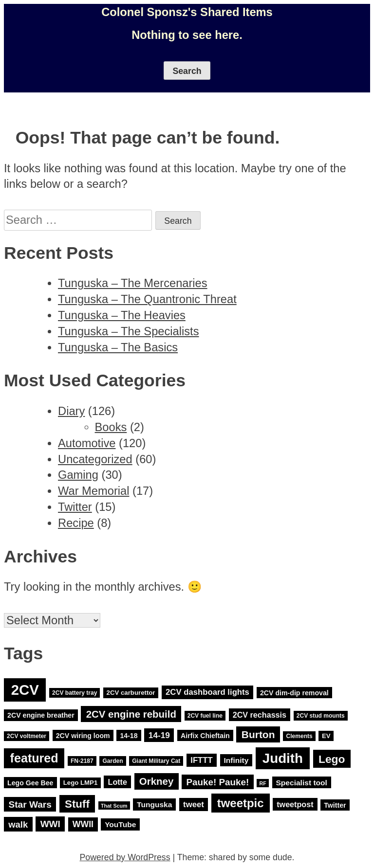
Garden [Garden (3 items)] (112, 761)
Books (111, 427)
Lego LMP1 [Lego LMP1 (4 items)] (81, 783)
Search (187, 71)
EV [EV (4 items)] (326, 736)
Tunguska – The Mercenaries (133, 283)
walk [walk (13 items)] (18, 824)
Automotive (87, 443)
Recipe (76, 523)
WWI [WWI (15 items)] (50, 824)
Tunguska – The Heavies (122, 315)
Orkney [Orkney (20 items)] (157, 781)
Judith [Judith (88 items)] (283, 758)
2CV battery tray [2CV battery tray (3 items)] (75, 693)
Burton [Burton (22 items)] (258, 734)
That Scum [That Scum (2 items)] (114, 805)
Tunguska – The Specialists (128, 331)
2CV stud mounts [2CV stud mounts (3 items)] (321, 716)
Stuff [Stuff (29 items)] (77, 804)
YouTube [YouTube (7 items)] (120, 824)
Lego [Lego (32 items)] (332, 759)
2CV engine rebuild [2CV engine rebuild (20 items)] (131, 714)
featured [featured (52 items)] (34, 759)
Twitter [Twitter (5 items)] (335, 805)
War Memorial (93, 491)
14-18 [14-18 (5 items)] (129, 736)
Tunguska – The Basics (118, 347)
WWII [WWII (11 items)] (83, 824)
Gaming (78, 475)
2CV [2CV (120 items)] (25, 690)
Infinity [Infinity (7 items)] (236, 760)
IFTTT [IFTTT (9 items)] (202, 760)
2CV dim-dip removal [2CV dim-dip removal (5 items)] (294, 692)
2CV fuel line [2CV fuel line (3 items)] (205, 716)
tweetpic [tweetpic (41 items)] (241, 803)
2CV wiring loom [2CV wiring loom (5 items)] (83, 736)
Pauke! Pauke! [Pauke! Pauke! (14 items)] (218, 782)
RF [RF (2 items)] (263, 783)
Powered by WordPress (125, 857)
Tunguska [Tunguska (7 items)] (154, 805)
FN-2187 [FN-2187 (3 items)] (82, 761)
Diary (71, 411)
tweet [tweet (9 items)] (194, 805)
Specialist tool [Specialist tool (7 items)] (301, 782)
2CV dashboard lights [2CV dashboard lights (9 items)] (207, 692)
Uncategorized (95, 459)
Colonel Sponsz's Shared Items (187, 12)
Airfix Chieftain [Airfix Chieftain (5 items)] (205, 736)
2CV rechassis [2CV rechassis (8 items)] (260, 715)
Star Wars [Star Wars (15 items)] (30, 804)
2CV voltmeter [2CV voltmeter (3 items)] (27, 736)
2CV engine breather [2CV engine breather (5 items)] (41, 715)
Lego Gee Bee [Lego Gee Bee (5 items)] (30, 782)
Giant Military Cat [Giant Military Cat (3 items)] (156, 761)
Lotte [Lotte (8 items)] (118, 782)
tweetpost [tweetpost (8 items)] (295, 804)
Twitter (75, 507)
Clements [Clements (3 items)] (299, 736)
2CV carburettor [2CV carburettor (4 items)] (131, 693)
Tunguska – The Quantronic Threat (147, 299)
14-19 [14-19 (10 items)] (159, 735)
